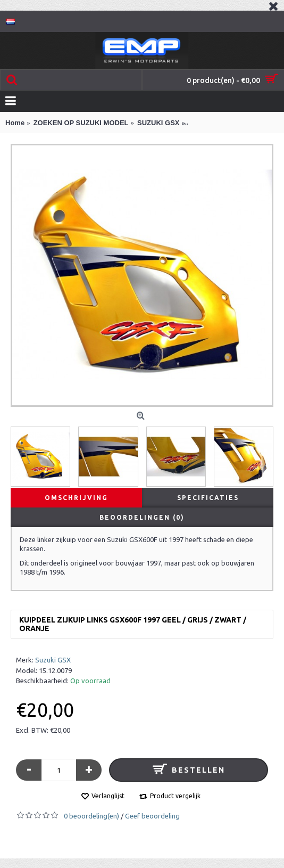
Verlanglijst (108, 796)
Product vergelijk (175, 796)
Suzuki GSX (53, 660)
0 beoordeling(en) (91, 816)
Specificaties (208, 498)
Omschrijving (76, 498)
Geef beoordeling (152, 816)
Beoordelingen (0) (142, 517)
